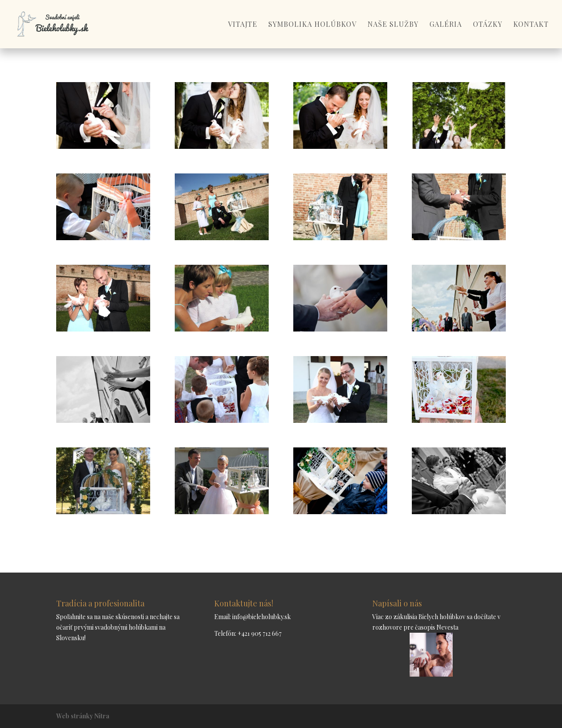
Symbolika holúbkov (312, 25)
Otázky (488, 25)
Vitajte (243, 25)
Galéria (446, 25)
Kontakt (531, 25)
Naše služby (393, 25)
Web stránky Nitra (83, 716)
